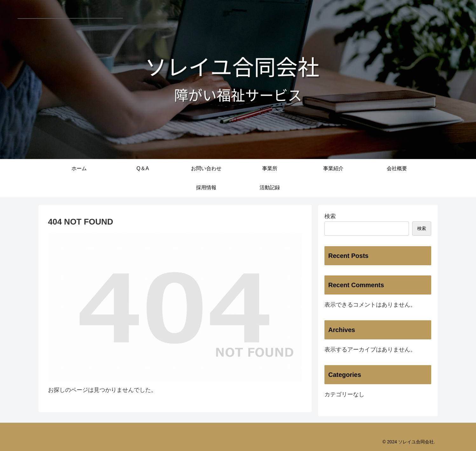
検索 (330, 216)
